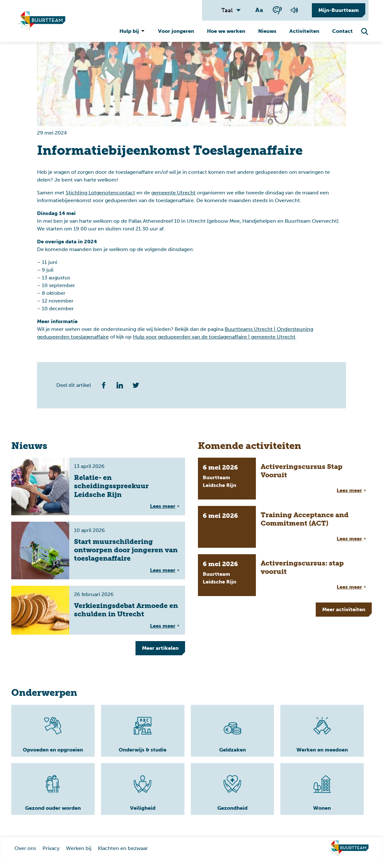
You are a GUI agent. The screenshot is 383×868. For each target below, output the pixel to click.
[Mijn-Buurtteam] (337, 10)
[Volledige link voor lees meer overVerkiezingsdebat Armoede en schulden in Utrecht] (98, 610)
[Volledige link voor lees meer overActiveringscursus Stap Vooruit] (285, 479)
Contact (342, 31)
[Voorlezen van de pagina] (294, 10)
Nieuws (267, 31)
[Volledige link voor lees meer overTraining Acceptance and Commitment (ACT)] (285, 527)
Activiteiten (304, 31)
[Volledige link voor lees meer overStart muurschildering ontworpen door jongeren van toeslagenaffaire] (98, 551)
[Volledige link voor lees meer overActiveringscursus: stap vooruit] (285, 575)
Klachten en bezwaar (123, 855)
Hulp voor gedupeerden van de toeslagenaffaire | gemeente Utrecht (214, 337)
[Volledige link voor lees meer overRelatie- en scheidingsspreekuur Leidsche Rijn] (98, 486)
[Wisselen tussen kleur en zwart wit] (277, 10)
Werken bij (79, 855)
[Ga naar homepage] (349, 855)
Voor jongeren (176, 31)
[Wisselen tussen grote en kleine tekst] (260, 10)
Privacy (51, 855)
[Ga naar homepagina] (42, 21)
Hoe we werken (226, 31)
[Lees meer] (39, 734)
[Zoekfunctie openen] (365, 32)
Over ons (25, 855)
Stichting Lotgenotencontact (100, 193)
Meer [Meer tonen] (160, 648)
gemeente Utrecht (173, 193)
